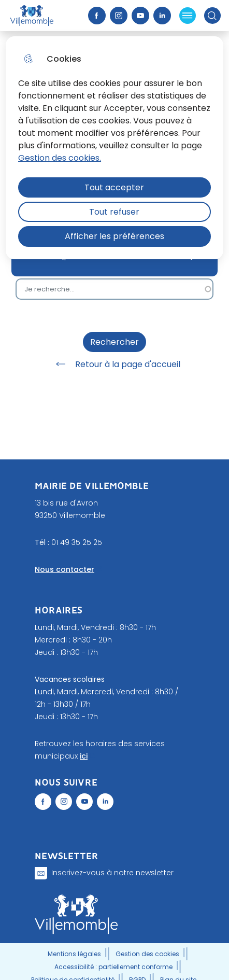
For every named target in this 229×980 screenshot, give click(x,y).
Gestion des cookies (147, 954)
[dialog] (115, 148)
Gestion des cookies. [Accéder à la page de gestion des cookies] (60, 158)
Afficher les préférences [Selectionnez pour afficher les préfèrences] (115, 236)
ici (84, 756)
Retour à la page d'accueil (115, 364)
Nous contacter (65, 569)
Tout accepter (114, 187)
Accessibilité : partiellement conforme (113, 967)
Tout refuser (114, 212)
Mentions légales (74, 954)
